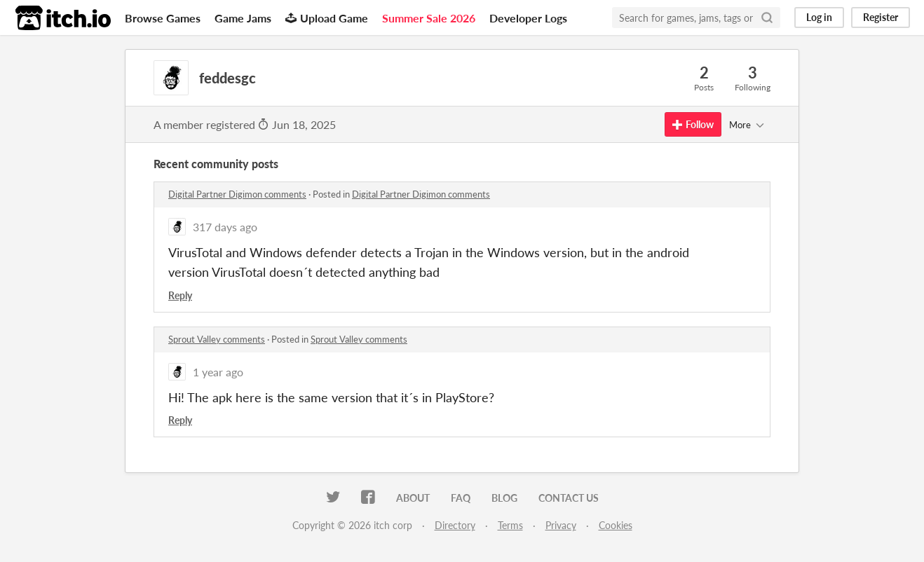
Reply (180, 295)
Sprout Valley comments (217, 339)
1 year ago (218, 372)
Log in (819, 17)
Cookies (616, 525)
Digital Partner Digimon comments (237, 194)
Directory (455, 525)
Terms (510, 525)
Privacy (561, 525)
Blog (504, 498)
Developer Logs (528, 18)
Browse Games (163, 18)
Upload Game (327, 18)
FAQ (461, 498)
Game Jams (243, 18)
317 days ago (225, 227)
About (413, 498)
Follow (693, 124)
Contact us (569, 498)
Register (881, 17)
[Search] (767, 18)
